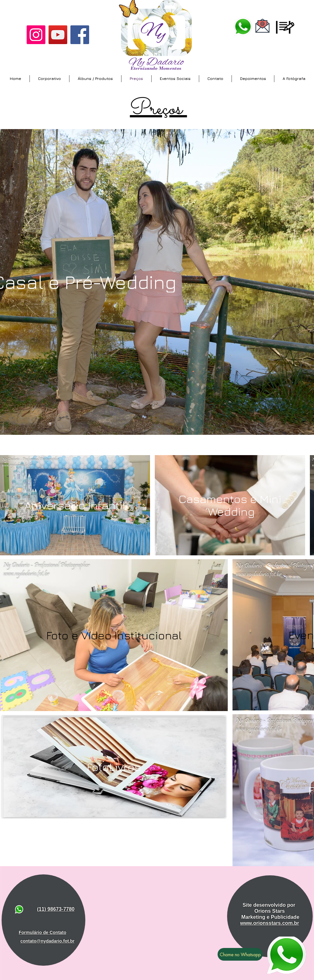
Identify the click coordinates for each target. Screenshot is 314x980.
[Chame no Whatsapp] (240, 954)
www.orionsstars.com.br (270, 923)
